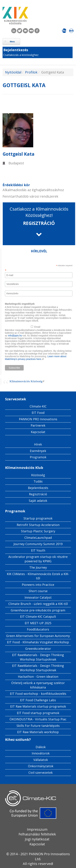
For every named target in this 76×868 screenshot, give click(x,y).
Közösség (38, 475)
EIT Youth (38, 550)
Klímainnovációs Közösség (27, 381)
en (71, 31)
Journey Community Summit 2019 (38, 544)
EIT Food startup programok (38, 713)
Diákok (41, 747)
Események (38, 451)
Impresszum (37, 829)
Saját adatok (38, 501)
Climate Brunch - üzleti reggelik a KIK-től (38, 604)
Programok (38, 457)
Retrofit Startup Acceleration (38, 525)
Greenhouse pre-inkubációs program (38, 610)
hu (64, 31)
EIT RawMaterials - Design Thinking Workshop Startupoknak (38, 657)
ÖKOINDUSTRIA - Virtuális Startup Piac (38, 719)
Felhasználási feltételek (37, 834)
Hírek (38, 444)
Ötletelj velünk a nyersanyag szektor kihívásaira (38, 685)
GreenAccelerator (38, 649)
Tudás (38, 481)
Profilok (31, 72)
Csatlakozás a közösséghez (21, 55)
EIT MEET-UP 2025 (38, 623)
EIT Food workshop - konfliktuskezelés (38, 694)
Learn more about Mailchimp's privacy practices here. (36, 358)
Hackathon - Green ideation (38, 677)
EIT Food (38, 413)
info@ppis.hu (15, 336)
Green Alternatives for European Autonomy (38, 636)
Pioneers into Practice (38, 585)
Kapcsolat (38, 432)
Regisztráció (38, 494)
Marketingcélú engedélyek (20, 304)
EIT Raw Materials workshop (38, 732)
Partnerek (38, 425)
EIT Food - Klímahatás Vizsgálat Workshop (38, 642)
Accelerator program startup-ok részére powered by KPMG (38, 559)
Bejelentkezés (16, 50)
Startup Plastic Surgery (38, 531)
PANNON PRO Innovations (38, 419)
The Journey (38, 567)
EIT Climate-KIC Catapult (38, 617)
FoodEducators (38, 629)
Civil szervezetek (41, 773)
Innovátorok (41, 753)
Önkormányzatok (41, 766)
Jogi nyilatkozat (37, 839)
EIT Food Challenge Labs (38, 700)
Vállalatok (41, 760)
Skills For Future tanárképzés (38, 726)
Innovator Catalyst (38, 597)
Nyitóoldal (13, 72)
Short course (38, 591)
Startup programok (38, 518)
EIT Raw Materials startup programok (38, 706)
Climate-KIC (38, 406)
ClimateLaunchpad (38, 538)
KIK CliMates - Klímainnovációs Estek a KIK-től (38, 576)
